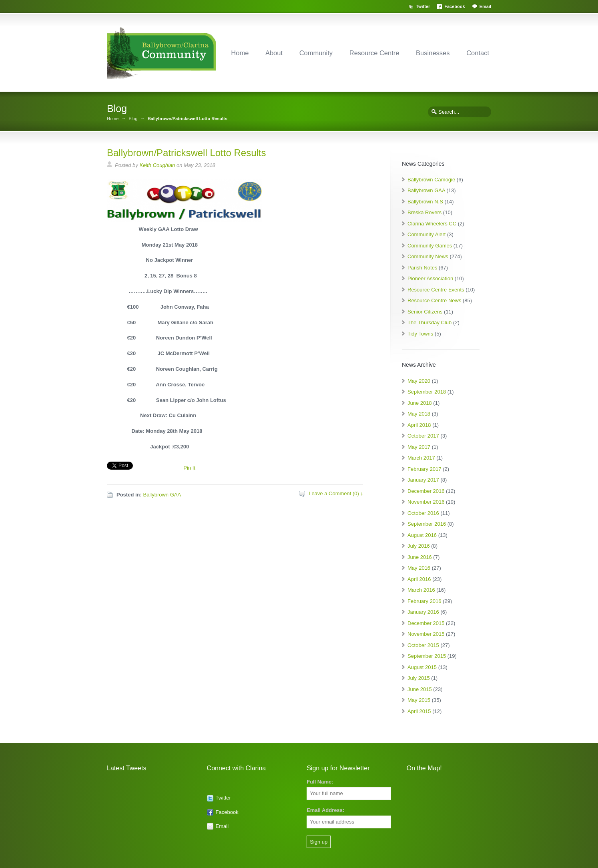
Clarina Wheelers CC (432, 224)
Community (316, 53)
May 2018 (419, 414)
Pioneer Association (430, 278)
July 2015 (419, 678)
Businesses (433, 53)
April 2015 (419, 711)
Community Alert (426, 234)
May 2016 (419, 568)
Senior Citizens (425, 312)
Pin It (189, 468)
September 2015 (427, 656)
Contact (478, 53)
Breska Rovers (424, 212)
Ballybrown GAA (162, 495)
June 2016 (420, 557)
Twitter (423, 6)
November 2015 (426, 634)
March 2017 (421, 458)
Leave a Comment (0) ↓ (336, 493)
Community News (428, 256)
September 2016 (427, 524)
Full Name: (320, 782)
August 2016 (422, 535)
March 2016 (421, 590)
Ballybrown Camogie (431, 180)
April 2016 (419, 579)
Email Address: (325, 810)
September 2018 (427, 392)
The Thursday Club (429, 322)
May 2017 (419, 447)
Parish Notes (422, 268)
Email (485, 6)
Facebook (455, 6)
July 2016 (419, 546)
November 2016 (426, 502)
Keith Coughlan (157, 165)
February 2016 (424, 601)
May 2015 (419, 700)
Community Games (430, 246)
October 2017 (423, 436)
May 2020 (419, 381)
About (274, 53)
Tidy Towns (420, 334)
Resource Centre (374, 53)
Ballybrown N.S (425, 202)
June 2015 (420, 689)
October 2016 (423, 513)
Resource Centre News (434, 300)
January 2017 (423, 480)
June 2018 (420, 403)
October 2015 (423, 645)
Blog (133, 119)
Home (240, 53)
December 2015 (426, 623)
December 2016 (426, 491)
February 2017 (424, 469)
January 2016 (423, 612)
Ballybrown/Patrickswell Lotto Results (187, 153)
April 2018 (419, 425)
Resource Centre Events (436, 290)
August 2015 (422, 667)
